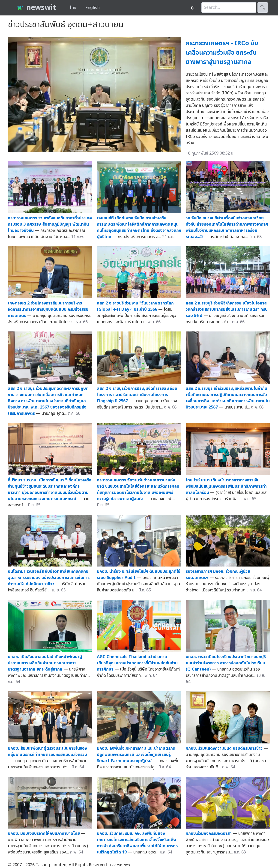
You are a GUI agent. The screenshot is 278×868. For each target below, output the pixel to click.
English (93, 8)
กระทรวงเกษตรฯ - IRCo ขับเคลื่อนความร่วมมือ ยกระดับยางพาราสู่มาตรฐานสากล (222, 53)
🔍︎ (263, 7)
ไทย (73, 8)
